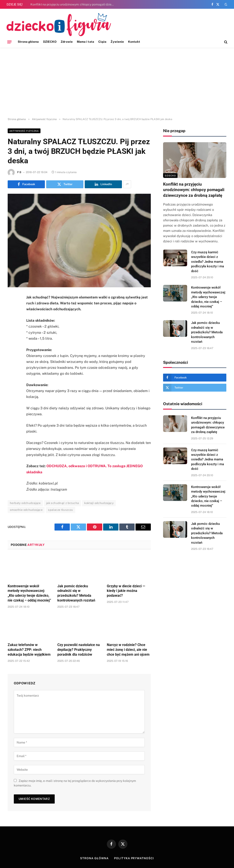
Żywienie (117, 42)
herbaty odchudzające (25, 503)
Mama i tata (85, 42)
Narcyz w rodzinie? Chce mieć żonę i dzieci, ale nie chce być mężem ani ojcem (128, 650)
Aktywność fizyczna (24, 131)
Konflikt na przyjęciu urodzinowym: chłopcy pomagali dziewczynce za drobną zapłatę (74, 4)
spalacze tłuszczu (61, 510)
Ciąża (102, 42)
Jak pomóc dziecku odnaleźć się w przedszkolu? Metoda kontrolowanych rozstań (76, 593)
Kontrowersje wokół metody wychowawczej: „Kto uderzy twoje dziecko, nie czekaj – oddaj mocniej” (29, 593)
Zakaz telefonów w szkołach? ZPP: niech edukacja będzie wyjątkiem (29, 650)
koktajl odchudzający (99, 503)
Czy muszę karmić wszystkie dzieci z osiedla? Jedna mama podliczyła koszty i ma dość (208, 262)
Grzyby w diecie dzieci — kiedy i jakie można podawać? (126, 591)
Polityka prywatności (134, 858)
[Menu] (9, 42)
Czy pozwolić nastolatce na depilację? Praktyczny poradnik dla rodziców (79, 650)
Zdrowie (67, 42)
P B (19, 172)
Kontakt (134, 42)
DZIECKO (50, 42)
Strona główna (28, 42)
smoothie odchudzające (26, 510)
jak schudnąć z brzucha (63, 503)
